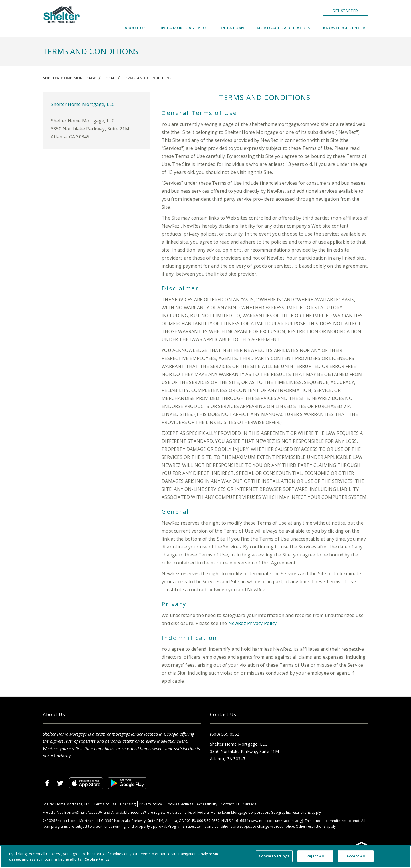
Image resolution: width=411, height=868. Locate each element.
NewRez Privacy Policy (252, 623)
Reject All (315, 856)
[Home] (62, 18)
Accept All (356, 856)
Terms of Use (105, 804)
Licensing (128, 804)
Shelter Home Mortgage (69, 78)
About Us (135, 28)
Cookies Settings (179, 804)
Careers (249, 804)
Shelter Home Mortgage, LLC (67, 804)
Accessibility (207, 804)
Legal (109, 78)
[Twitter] (60, 783)
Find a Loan (231, 28)
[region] (205, 857)
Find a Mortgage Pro (182, 28)
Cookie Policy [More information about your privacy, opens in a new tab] (97, 859)
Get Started (345, 11)
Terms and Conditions (147, 78)
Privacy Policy (151, 804)
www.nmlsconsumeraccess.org (276, 821)
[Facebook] (47, 783)
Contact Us (230, 804)
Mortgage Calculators (284, 28)
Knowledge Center (344, 28)
